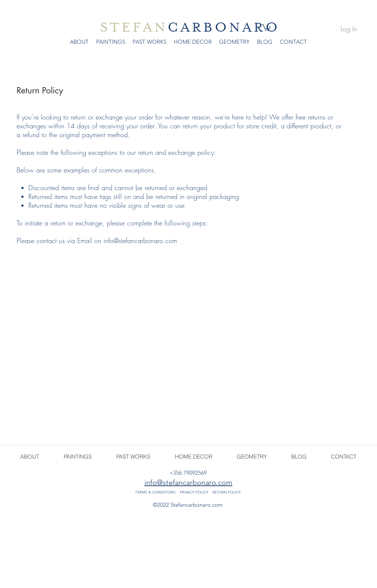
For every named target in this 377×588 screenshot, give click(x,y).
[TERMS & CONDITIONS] (156, 492)
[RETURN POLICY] (227, 492)
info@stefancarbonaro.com (140, 240)
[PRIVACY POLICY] (194, 492)
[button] (266, 27)
